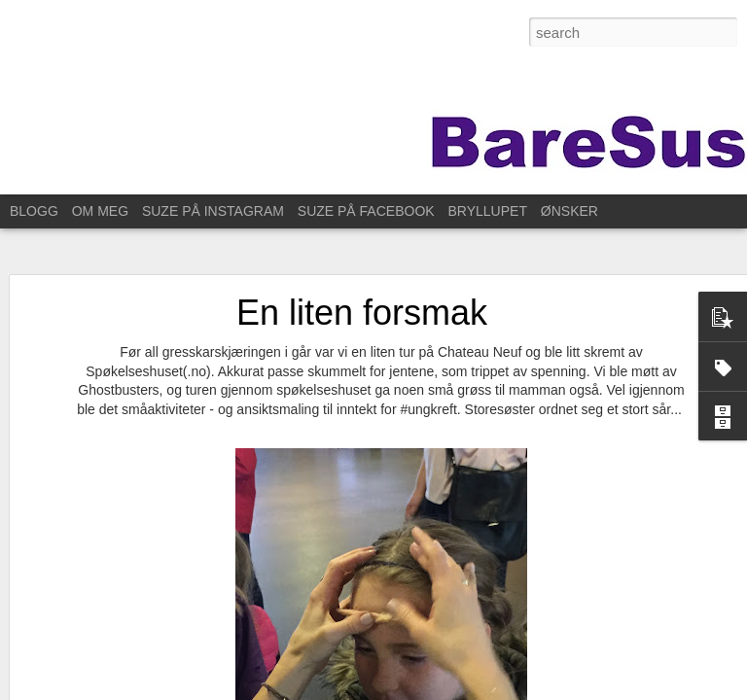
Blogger (568, 689)
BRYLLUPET (488, 211)
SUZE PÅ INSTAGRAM (213, 211)
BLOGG (34, 211)
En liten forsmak (362, 298)
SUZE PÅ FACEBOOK (366, 211)
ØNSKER (569, 211)
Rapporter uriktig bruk (644, 689)
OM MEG (100, 211)
